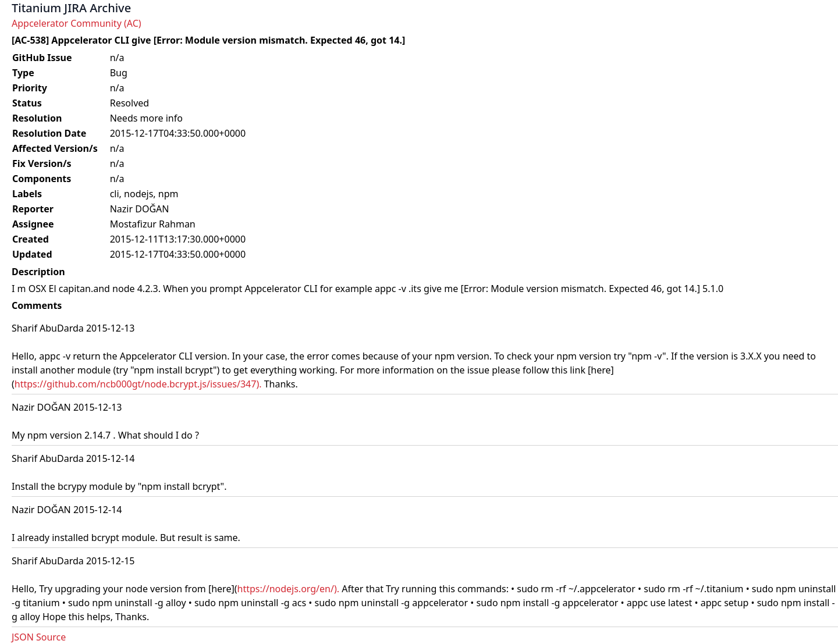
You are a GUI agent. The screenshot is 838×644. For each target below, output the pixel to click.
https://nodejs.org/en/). (289, 589)
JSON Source (39, 637)
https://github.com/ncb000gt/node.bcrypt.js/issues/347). (138, 384)
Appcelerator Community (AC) (77, 23)
